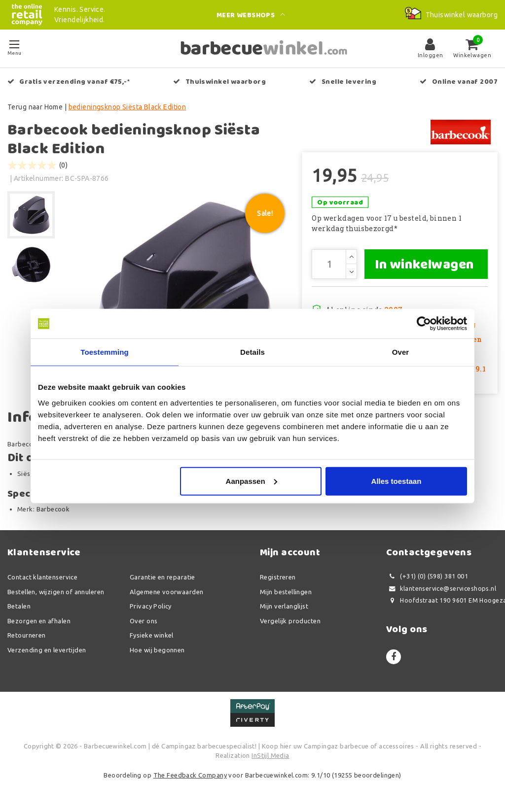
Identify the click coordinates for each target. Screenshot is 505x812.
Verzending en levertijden (47, 650)
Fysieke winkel (152, 635)
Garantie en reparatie (162, 577)
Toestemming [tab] (105, 352)
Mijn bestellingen (286, 592)
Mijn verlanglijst (284, 606)
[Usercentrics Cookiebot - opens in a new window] (424, 324)
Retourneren (27, 635)
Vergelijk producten (290, 621)
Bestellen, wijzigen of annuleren (56, 592)
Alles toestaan (397, 481)
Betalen (19, 606)
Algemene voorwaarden (166, 592)
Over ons (144, 621)
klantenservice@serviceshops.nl (441, 589)
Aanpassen (252, 481)
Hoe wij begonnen (157, 650)
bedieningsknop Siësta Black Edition (127, 107)
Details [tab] (252, 352)
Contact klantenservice (42, 577)
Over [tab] (401, 352)
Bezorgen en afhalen (39, 621)
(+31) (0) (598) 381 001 (427, 576)
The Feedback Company (190, 775)
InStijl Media (270, 755)
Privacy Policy (151, 606)
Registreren (278, 577)
